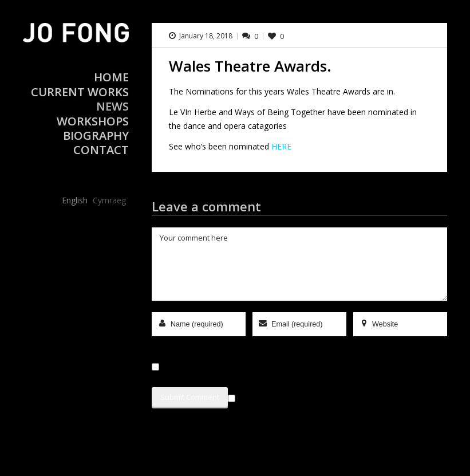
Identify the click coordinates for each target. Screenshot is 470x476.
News (112, 106)
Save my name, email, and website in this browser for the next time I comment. (297, 367)
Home (111, 77)
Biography (96, 135)
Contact (101, 150)
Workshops (93, 121)
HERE (281, 146)
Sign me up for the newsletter (289, 396)
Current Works (80, 92)
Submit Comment (190, 397)
